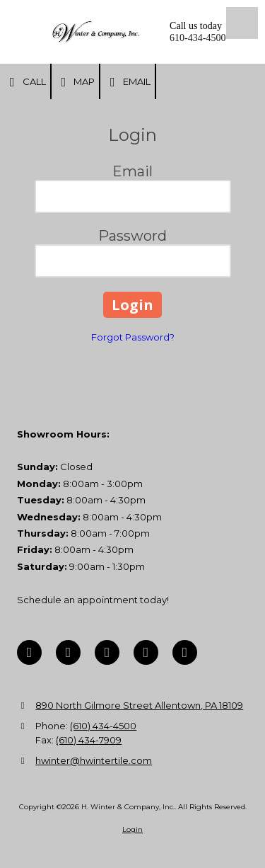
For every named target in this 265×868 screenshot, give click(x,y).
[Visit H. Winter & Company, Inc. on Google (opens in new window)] (68, 652)
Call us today (196, 26)
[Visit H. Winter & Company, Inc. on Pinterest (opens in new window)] (107, 652)
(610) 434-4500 (103, 726)
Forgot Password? (133, 337)
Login (132, 829)
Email (128, 82)
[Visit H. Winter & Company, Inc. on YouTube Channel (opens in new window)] (146, 652)
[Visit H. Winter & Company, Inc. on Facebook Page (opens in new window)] (29, 652)
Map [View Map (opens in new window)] (76, 82)
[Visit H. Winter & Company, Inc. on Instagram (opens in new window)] (185, 652)
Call (25, 82)
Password (132, 236)
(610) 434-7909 (89, 740)
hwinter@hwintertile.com (94, 760)
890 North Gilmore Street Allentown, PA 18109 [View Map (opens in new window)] (139, 705)
